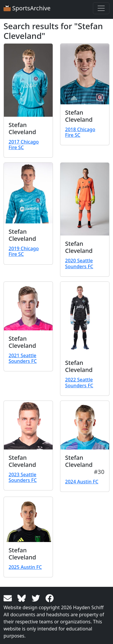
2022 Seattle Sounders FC (79, 382)
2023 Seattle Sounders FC (23, 477)
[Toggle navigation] (101, 8)
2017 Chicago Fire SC (24, 145)
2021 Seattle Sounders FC (23, 358)
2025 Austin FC (25, 567)
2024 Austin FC (82, 482)
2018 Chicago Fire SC (80, 132)
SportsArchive (27, 8)
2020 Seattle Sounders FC (79, 263)
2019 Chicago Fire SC (24, 251)
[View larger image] (28, 80)
